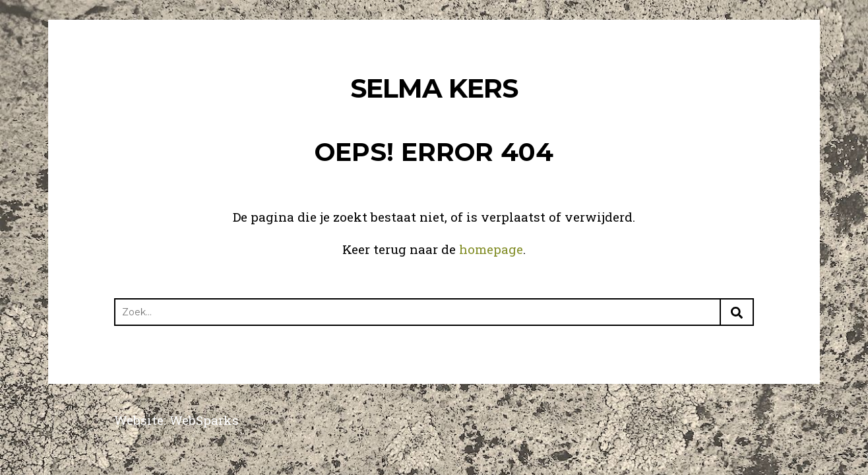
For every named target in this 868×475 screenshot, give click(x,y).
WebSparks (204, 420)
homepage (491, 249)
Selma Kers (434, 88)
